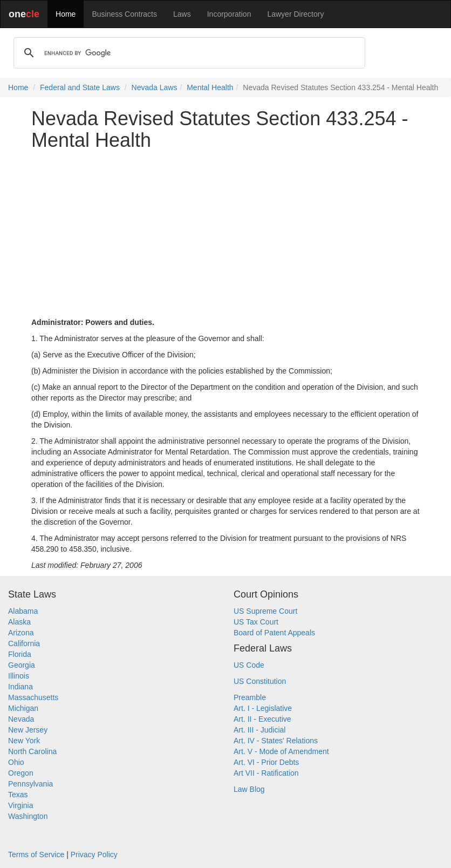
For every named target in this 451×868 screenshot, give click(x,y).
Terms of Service (36, 855)
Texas (18, 795)
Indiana (20, 687)
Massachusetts (33, 697)
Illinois (19, 676)
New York (24, 741)
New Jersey (28, 730)
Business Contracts (124, 14)
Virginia (20, 805)
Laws (182, 14)
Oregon (21, 773)
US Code (249, 665)
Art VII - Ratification (266, 773)
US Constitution (260, 681)
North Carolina (32, 751)
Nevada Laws (155, 87)
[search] (188, 53)
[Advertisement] (225, 234)
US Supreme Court (265, 611)
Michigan (23, 708)
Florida (20, 654)
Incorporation (229, 14)
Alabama (23, 611)
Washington (28, 816)
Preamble (250, 697)
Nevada (21, 719)
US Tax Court (256, 622)
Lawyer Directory (295, 14)
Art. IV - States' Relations (276, 741)
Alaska (19, 622)
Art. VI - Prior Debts (266, 762)
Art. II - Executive (262, 719)
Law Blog (249, 789)
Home (66, 14)
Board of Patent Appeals (274, 633)
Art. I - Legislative (263, 708)
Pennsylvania (30, 784)
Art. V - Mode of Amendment (281, 751)
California (24, 643)
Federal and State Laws (80, 87)
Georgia (22, 665)
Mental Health (210, 87)
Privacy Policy (94, 855)
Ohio (16, 762)
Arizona (21, 633)
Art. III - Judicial (259, 730)
